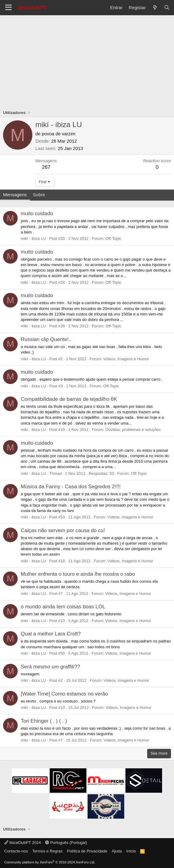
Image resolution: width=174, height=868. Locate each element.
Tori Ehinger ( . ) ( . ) (44, 721)
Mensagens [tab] (15, 195)
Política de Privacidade (87, 851)
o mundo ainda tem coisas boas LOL (63, 607)
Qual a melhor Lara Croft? (51, 634)
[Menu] (8, 8)
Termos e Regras (47, 851)
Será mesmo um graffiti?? (50, 667)
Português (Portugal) (66, 843)
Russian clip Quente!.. (46, 339)
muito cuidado (37, 213)
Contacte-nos (16, 851)
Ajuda (117, 851)
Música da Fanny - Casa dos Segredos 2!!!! (71, 487)
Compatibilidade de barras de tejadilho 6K (69, 399)
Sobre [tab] (39, 195)
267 (46, 167)
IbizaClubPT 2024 (23, 843)
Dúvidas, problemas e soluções (133, 430)
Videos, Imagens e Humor (126, 359)
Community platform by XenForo (50, 862)
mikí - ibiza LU (33, 238)
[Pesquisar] (167, 7)
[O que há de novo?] (155, 7)
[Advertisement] (87, 61)
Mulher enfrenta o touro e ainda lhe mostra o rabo (78, 574)
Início (131, 851)
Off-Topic (114, 238)
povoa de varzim (59, 134)
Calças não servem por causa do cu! (63, 530)
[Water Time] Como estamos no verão (64, 694)
